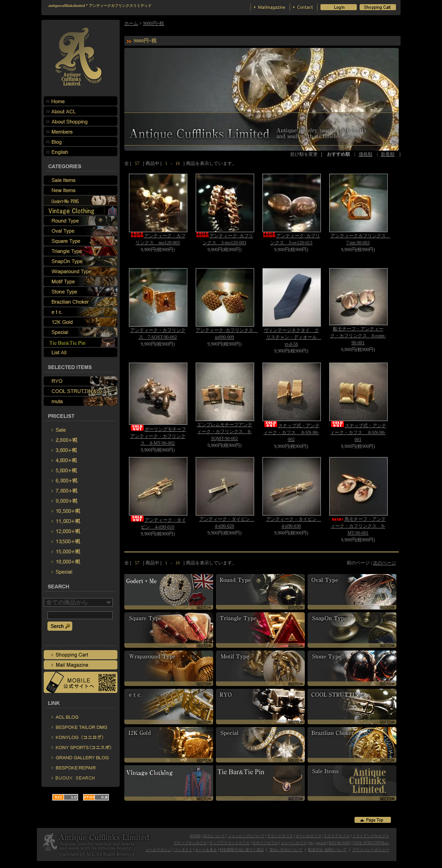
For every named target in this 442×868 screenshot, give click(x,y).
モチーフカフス (265, 843)
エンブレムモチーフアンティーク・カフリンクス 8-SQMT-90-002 (225, 431)
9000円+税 (154, 23)
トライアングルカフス (371, 836)
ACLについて (214, 836)
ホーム (131, 23)
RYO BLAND (339, 843)
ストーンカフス (294, 843)
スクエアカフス (337, 836)
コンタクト (183, 850)
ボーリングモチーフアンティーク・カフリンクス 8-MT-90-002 (158, 436)
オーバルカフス (308, 836)
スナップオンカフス (190, 843)
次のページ (384, 563)
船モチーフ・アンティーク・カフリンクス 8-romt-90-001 (358, 336)
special (321, 843)
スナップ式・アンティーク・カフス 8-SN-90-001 (358, 432)
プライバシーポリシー (371, 850)
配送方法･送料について (327, 850)
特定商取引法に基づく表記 (242, 850)
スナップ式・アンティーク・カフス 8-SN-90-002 (291, 432)
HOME (195, 836)
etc (311, 843)
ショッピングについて (246, 836)
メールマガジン (158, 850)
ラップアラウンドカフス (229, 843)
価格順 (366, 154)
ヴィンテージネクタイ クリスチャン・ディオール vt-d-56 (293, 337)
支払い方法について (286, 850)
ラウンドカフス (280, 836)
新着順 (388, 154)
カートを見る (206, 850)
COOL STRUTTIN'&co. (371, 843)
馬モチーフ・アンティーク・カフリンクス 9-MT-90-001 (358, 526)
